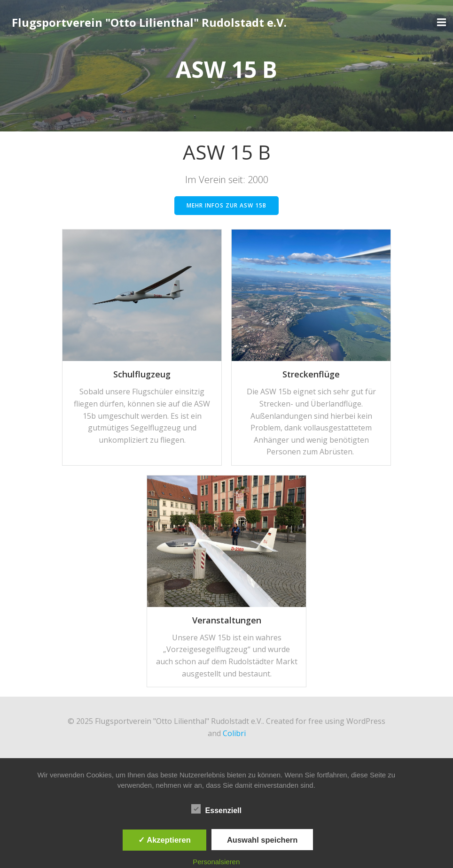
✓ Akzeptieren (164, 840)
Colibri (234, 733)
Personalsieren (216, 862)
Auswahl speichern (262, 840)
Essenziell (216, 809)
